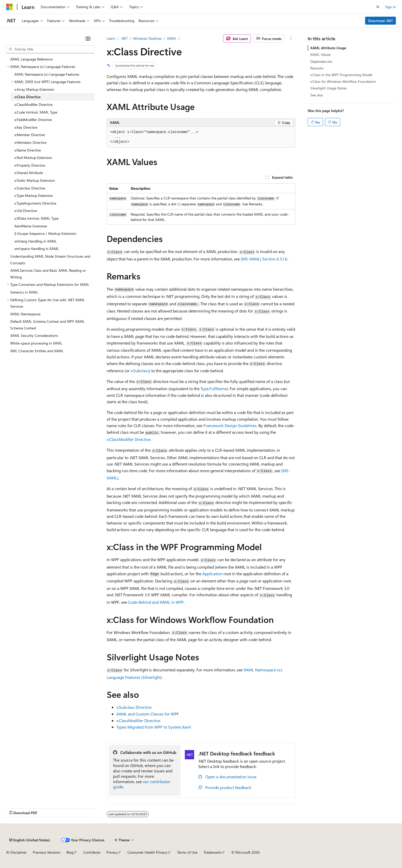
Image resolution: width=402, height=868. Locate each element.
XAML (172, 38)
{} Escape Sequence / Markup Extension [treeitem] (45, 233)
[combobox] (50, 49)
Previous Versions (47, 852)
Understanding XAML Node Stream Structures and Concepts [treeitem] (50, 260)
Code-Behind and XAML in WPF (156, 602)
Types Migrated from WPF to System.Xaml (154, 727)
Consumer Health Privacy (147, 852)
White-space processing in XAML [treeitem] (36, 343)
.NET (124, 38)
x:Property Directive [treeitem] (30, 165)
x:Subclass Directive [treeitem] (30, 188)
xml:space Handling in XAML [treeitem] (37, 249)
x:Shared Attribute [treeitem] (29, 173)
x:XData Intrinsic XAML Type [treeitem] (36, 218)
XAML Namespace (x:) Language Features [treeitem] (47, 74)
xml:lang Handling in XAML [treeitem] (36, 241)
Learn (111, 38)
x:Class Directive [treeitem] (27, 97)
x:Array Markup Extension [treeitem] (34, 89)
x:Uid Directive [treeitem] (26, 211)
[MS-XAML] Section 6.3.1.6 (264, 259)
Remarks (317, 68)
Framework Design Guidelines (230, 425)
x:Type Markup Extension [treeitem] (34, 195)
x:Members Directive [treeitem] (30, 142)
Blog (70, 852)
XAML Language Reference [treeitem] (31, 59)
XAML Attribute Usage (328, 48)
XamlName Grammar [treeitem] (31, 226)
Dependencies (321, 61)
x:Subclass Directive (134, 707)
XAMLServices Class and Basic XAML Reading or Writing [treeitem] (48, 274)
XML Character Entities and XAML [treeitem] (37, 351)
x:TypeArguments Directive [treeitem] (35, 203)
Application (212, 574)
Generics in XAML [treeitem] (24, 292)
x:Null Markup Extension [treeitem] (33, 158)
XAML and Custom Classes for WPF (148, 714)
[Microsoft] (9, 7)
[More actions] (291, 38)
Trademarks (213, 852)
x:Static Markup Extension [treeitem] (35, 180)
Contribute (92, 852)
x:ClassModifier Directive (129, 439)
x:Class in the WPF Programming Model (341, 75)
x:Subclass (140, 371)
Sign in (390, 7)
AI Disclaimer (16, 852)
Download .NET (381, 21)
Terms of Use (187, 852)
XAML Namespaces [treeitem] (25, 314)
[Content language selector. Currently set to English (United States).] (30, 840)
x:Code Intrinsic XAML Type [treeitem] (36, 112)
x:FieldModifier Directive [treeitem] (33, 120)
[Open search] (378, 7)
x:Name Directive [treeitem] (28, 150)
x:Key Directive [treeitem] (26, 127)
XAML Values (320, 54)
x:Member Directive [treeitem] (30, 135)
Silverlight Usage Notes (328, 88)
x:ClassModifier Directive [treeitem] (33, 104)
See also (317, 95)
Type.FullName (214, 388)
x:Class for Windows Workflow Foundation (343, 81)
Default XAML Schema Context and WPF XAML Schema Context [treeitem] (47, 325)
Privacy (112, 852)
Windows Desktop (147, 38)
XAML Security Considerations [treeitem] (34, 335)
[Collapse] (88, 38)
